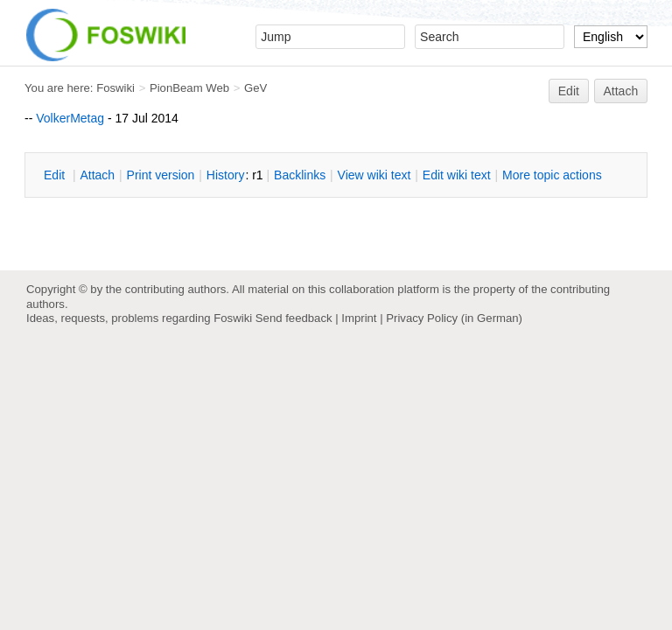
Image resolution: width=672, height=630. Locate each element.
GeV (255, 88)
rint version (161, 175)
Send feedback (294, 318)
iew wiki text (374, 175)
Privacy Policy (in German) (454, 318)
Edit (569, 91)
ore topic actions (552, 175)
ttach (97, 175)
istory (226, 175)
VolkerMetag (70, 118)
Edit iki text (457, 175)
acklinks (300, 175)
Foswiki (115, 88)
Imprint (359, 318)
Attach (621, 91)
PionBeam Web (189, 88)
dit (56, 175)
